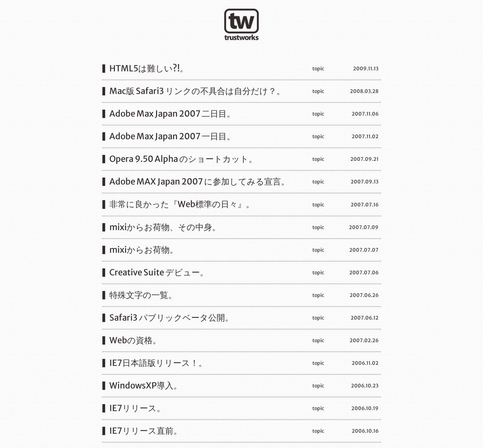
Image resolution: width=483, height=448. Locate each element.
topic (318, 69)
